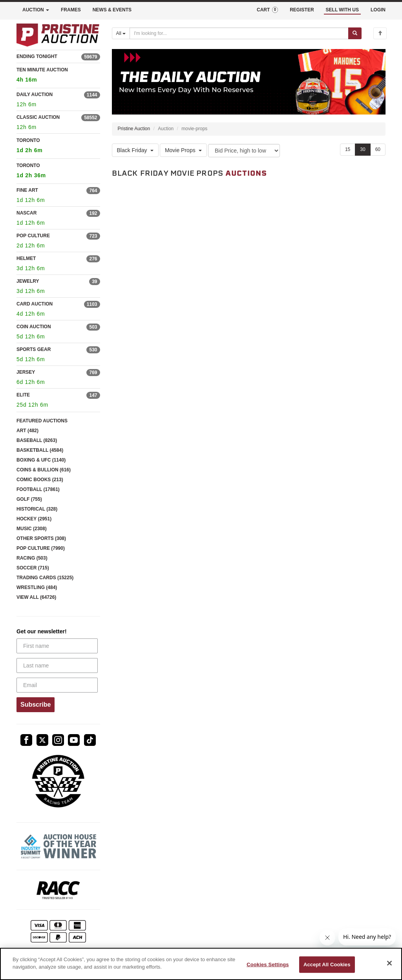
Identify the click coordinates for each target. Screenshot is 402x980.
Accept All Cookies (327, 965)
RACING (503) (32, 558)
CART (267, 10)
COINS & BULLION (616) (44, 470)
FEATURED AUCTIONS (42, 421)
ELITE (23, 395)
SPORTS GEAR (34, 349)
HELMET (26, 258)
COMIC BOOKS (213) (40, 480)
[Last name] (57, 665)
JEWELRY (28, 281)
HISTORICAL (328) (37, 509)
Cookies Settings (268, 965)
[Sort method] (244, 151)
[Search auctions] (239, 33)
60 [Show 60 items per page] (378, 149)
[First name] (57, 646)
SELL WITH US (342, 10)
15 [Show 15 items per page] (348, 149)
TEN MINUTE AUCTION (58, 76)
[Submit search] (355, 33)
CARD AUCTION (35, 304)
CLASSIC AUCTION (38, 117)
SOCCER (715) (33, 568)
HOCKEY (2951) (34, 519)
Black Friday (135, 150)
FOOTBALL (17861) (38, 489)
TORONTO (58, 146)
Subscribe (36, 705)
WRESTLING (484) (37, 587)
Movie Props (183, 150)
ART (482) (27, 431)
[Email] (57, 685)
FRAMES (71, 10)
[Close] (389, 963)
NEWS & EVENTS (112, 10)
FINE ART (27, 190)
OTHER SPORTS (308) (41, 538)
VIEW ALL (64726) (36, 597)
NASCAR (26, 213)
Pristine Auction (134, 129)
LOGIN (378, 10)
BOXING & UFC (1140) (41, 460)
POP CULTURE (33, 236)
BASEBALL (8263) (37, 440)
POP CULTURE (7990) (41, 548)
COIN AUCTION (34, 327)
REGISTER (302, 10)
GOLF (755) (29, 499)
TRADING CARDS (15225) (45, 578)
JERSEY (26, 372)
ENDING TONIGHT (37, 56)
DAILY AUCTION (35, 95)
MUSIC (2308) (32, 529)
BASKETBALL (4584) (40, 450)
